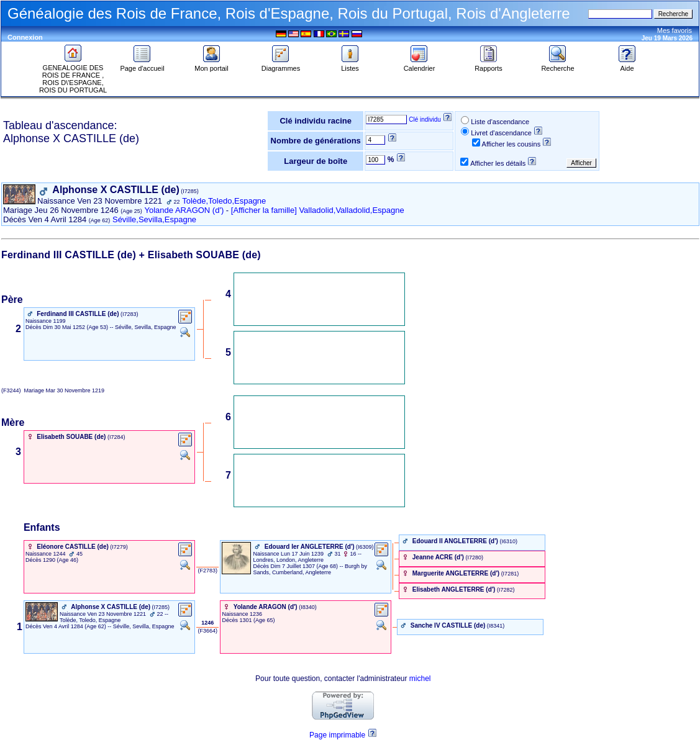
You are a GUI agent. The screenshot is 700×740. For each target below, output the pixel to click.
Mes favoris (675, 30)
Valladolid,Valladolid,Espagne (351, 210)
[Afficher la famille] (264, 210)
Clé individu (425, 120)
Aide (627, 65)
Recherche (557, 65)
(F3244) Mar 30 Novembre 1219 (53, 390)
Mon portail (211, 65)
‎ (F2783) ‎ (208, 571)
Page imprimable (337, 735)
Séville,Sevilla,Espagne (154, 219)
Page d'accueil (142, 65)
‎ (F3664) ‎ (208, 631)
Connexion (25, 37)
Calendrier (420, 65)
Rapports (489, 65)
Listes (350, 65)
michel (420, 679)
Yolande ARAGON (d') (184, 210)
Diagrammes (281, 65)
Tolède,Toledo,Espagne (224, 201)
